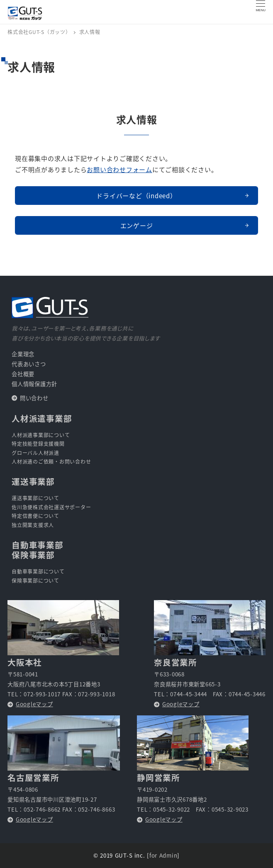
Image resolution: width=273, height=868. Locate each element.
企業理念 (23, 354)
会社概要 (23, 374)
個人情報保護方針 (34, 384)
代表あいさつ (29, 364)
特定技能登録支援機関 (38, 444)
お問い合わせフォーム (119, 169)
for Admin (163, 855)
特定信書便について (35, 516)
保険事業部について (35, 580)
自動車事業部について (38, 571)
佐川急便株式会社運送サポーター (51, 507)
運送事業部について (35, 498)
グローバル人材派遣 (35, 453)
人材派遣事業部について (41, 435)
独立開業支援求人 (33, 525)
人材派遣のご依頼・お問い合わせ (51, 461)
